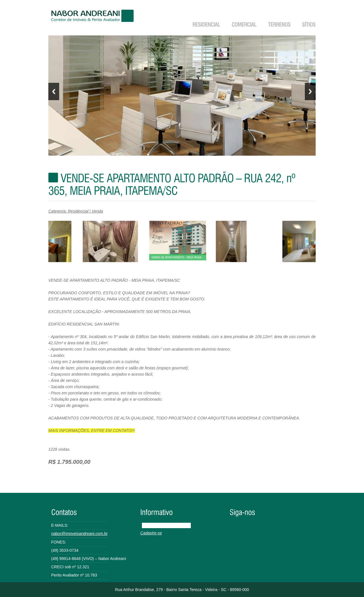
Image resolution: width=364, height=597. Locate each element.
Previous (54, 91)
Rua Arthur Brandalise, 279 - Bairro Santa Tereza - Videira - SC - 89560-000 (182, 590)
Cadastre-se (151, 533)
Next (310, 91)
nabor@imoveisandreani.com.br (79, 534)
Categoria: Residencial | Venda (76, 211)
